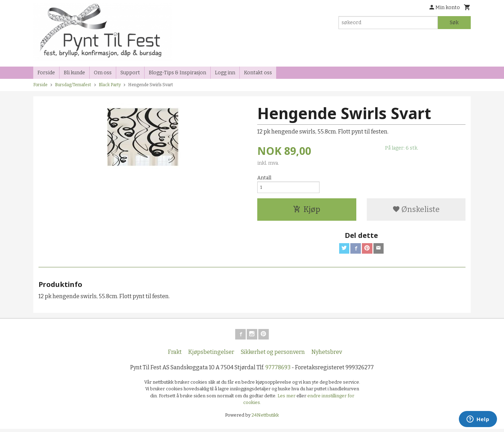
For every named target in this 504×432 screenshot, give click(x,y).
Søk (454, 23)
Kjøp (307, 211)
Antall (264, 178)
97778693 (278, 371)
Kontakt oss (258, 73)
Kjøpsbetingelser (211, 355)
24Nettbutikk (265, 418)
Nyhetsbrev (327, 355)
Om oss (103, 73)
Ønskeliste (416, 211)
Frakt (175, 355)
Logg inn (225, 73)
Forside (46, 73)
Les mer (287, 399)
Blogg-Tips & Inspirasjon (177, 73)
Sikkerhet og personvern (273, 355)
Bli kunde (74, 73)
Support (130, 73)
